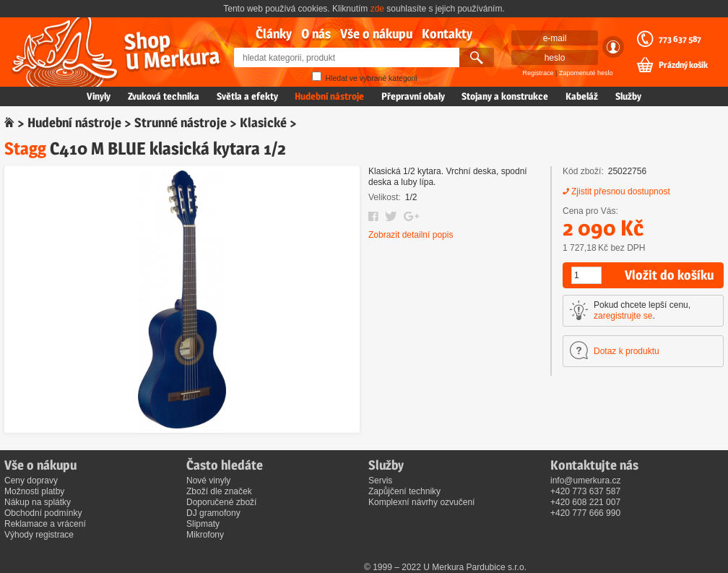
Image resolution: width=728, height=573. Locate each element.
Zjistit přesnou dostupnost (621, 191)
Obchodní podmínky (43, 513)
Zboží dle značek (219, 491)
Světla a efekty (247, 96)
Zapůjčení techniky (404, 491)
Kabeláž (582, 96)
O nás (316, 34)
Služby (628, 96)
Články (274, 34)
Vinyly (99, 96)
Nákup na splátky (38, 502)
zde (377, 9)
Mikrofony (205, 535)
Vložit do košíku (669, 275)
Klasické (263, 122)
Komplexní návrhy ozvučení (421, 502)
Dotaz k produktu (627, 351)
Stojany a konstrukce (505, 96)
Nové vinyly (208, 481)
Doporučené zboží (221, 502)
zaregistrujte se (623, 316)
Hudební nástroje (329, 96)
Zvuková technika (164, 96)
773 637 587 (680, 39)
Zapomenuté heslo (586, 73)
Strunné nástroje (181, 122)
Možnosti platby (34, 491)
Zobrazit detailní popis (411, 235)
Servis (380, 481)
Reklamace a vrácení (45, 524)
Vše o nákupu (376, 34)
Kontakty (447, 34)
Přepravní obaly (413, 96)
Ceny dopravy (31, 481)
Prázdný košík (683, 65)
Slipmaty (203, 524)
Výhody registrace (39, 535)
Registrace (538, 73)
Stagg (25, 148)
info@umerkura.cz (586, 481)
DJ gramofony (213, 513)
